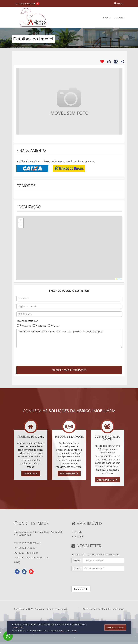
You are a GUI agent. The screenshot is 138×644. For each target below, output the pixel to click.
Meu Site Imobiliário (113, 609)
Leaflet (118, 279)
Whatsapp (26, 326)
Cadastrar (81, 589)
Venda (107, 17)
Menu (119, 3)
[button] (21, 221)
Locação (120, 17)
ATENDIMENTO (107, 480)
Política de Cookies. (67, 631)
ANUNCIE (31, 473)
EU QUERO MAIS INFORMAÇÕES (69, 370)
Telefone (42, 326)
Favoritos (25, 4)
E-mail (57, 326)
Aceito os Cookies (115, 628)
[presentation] (41, 356)
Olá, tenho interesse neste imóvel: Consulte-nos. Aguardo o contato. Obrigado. (69, 338)
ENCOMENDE (69, 473)
